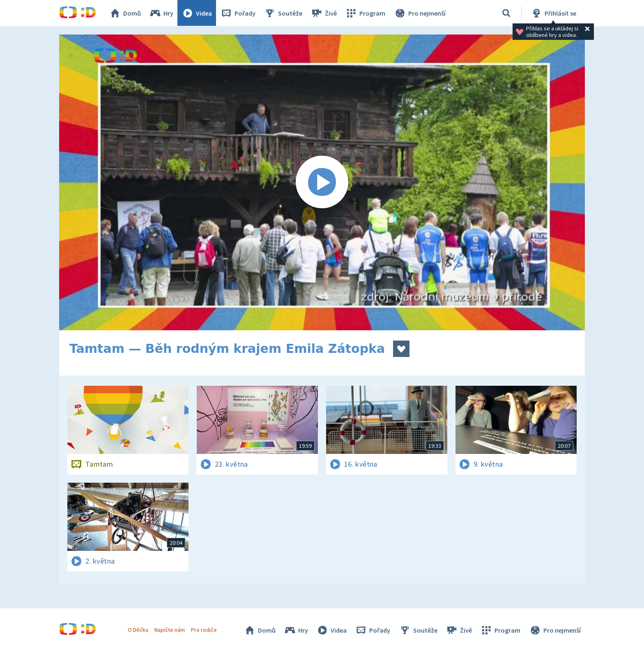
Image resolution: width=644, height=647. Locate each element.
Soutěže (283, 13)
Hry (162, 13)
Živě (324, 13)
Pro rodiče (204, 630)
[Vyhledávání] (506, 13)
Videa (197, 13)
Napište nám (170, 630)
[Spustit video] (322, 182)
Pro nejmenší (420, 13)
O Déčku (138, 630)
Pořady (238, 13)
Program (366, 13)
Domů (125, 13)
